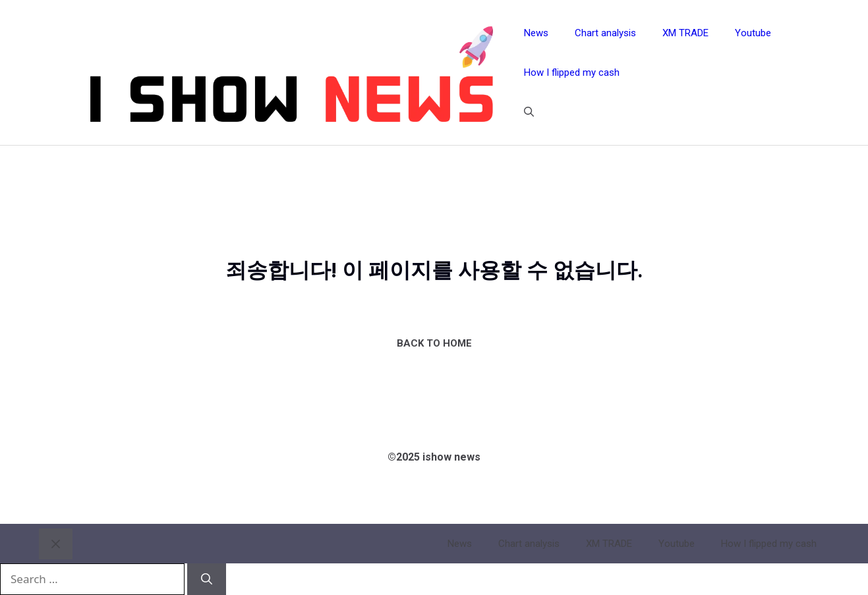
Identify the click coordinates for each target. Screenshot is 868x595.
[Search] (207, 579)
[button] (529, 112)
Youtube (753, 33)
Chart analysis (605, 33)
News (536, 33)
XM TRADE (685, 33)
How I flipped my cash (572, 72)
